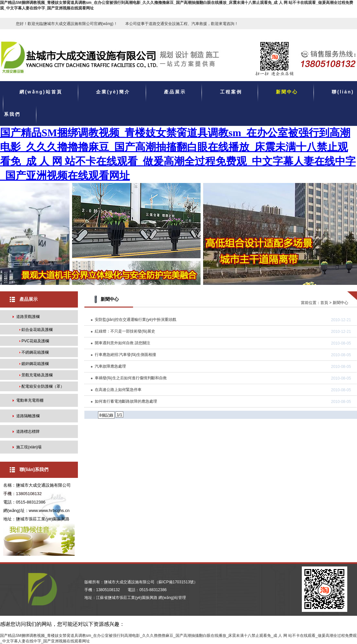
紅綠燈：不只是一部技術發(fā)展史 (125, 331)
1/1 (120, 415)
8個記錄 (106, 415)
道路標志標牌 (28, 431)
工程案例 (231, 92)
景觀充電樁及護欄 (37, 375)
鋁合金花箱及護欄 (37, 330)
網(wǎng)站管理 (172, 598)
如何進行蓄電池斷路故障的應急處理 (126, 401)
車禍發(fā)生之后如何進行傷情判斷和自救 (131, 378)
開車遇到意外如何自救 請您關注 (123, 343)
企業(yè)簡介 (113, 92)
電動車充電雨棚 (30, 400)
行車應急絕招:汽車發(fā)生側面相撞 (125, 355)
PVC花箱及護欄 (35, 341)
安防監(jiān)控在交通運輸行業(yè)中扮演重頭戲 (135, 320)
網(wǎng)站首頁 (41, 92)
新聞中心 (287, 92)
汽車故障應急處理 (110, 366)
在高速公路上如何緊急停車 (118, 390)
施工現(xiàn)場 (29, 447)
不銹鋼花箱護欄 (35, 352)
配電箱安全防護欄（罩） (43, 386)
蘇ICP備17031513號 (176, 582)
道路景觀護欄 (28, 317)
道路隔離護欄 (28, 416)
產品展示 (175, 92)
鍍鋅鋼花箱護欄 (35, 364)
